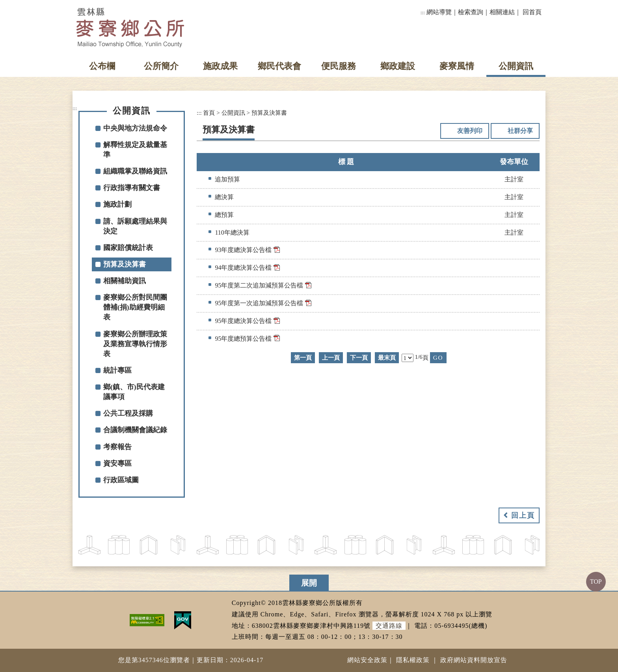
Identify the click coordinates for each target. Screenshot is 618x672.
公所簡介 (161, 66)
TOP (596, 581)
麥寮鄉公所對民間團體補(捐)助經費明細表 (135, 307)
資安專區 (117, 463)
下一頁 (359, 357)
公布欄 (102, 66)
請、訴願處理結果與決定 (135, 226)
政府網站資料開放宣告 (474, 660)
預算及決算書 (125, 264)
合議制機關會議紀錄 (135, 430)
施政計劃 (117, 204)
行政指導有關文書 (132, 188)
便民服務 (339, 66)
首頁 (209, 113)
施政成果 (220, 66)
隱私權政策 (413, 660)
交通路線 (389, 626)
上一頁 (331, 357)
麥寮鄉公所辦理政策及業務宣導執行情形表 (135, 344)
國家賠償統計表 (128, 248)
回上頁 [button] (523, 515)
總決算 (224, 197)
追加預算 (227, 179)
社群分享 (520, 131)
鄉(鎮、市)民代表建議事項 (134, 392)
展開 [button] (309, 583)
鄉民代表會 (279, 66)
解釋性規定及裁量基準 (135, 150)
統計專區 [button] (117, 370)
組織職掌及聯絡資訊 (135, 171)
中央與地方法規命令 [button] (135, 128)
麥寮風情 (457, 66)
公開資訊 (516, 66)
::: (423, 12)
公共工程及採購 (128, 413)
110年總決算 (232, 232)
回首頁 (532, 12)
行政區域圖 (121, 480)
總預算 (224, 215)
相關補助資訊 (125, 281)
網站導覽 (439, 12)
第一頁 (303, 357)
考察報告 (117, 447)
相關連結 (502, 12)
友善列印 (470, 131)
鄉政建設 (398, 66)
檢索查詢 (471, 12)
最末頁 (387, 357)
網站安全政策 (367, 660)
